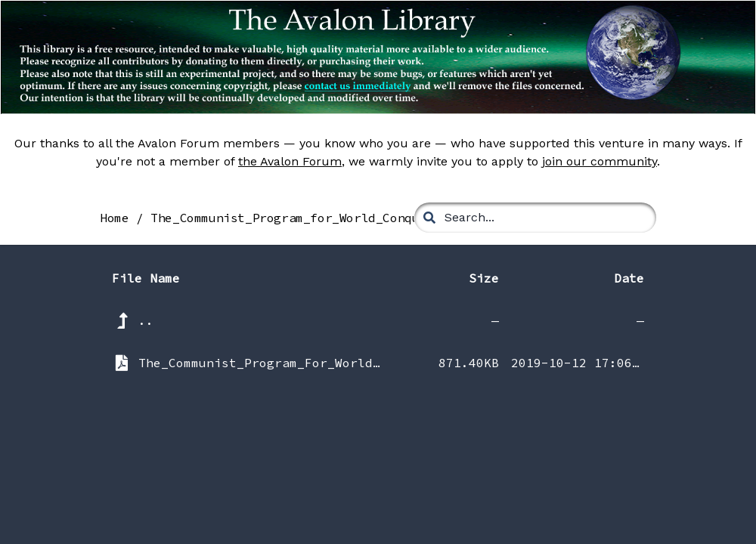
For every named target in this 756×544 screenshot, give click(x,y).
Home (114, 218)
